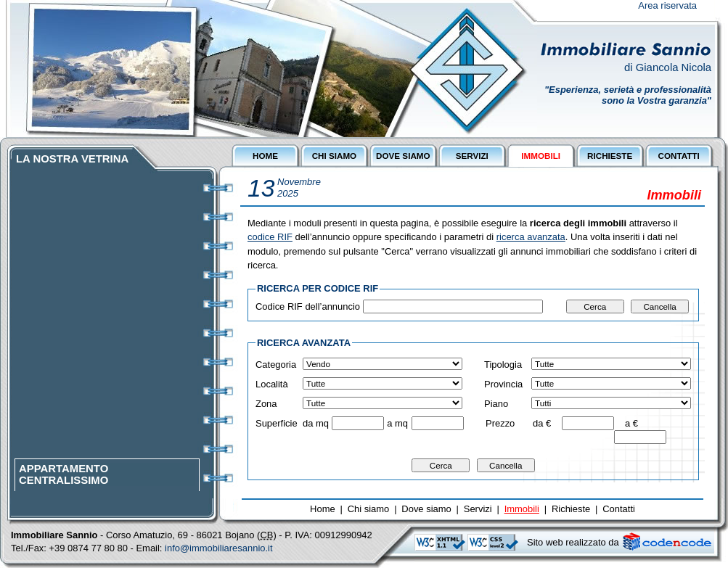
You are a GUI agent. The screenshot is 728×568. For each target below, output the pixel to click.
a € (631, 423)
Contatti (619, 509)
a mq (397, 423)
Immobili (522, 509)
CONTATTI (678, 156)
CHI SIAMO (335, 156)
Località (272, 384)
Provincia (503, 384)
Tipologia (503, 365)
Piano (496, 404)
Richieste (571, 509)
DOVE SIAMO (403, 156)
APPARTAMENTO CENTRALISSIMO (64, 477)
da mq (316, 423)
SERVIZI (472, 156)
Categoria (276, 365)
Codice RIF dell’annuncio (308, 306)
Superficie (277, 423)
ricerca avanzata (531, 237)
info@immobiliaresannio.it (219, 548)
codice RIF (270, 237)
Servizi (478, 509)
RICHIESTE (610, 156)
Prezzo (500, 423)
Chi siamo (369, 509)
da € (542, 423)
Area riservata (667, 5)
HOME (265, 156)
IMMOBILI (541, 156)
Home (323, 509)
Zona (266, 404)
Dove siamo (426, 509)
